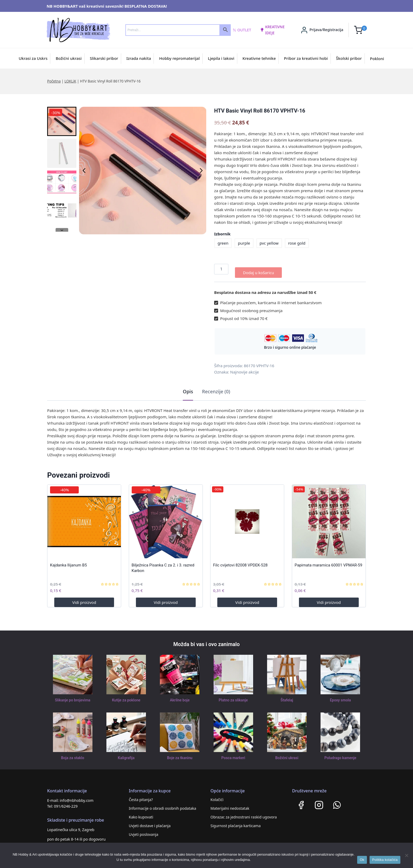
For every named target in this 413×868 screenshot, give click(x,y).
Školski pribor (349, 58)
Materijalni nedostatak (230, 805)
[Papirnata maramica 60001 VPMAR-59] (329, 518)
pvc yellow (269, 243)
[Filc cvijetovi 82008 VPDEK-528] (247, 518)
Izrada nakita (139, 58)
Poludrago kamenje (340, 755)
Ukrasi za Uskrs (33, 58)
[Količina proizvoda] (221, 269)
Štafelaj (287, 697)
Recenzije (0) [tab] (216, 388)
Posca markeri (233, 755)
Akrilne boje (180, 697)
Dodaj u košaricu (258, 269)
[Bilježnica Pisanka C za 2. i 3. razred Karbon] (166, 518)
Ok (362, 860)
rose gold (297, 243)
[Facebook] (301, 802)
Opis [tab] (188, 388)
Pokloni (377, 59)
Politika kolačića (385, 860)
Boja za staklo (73, 755)
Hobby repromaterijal (179, 58)
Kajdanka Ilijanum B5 (68, 562)
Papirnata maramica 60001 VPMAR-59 (329, 562)
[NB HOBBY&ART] (78, 30)
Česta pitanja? (141, 796)
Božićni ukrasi (69, 58)
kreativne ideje (272, 30)
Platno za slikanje (233, 697)
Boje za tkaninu (180, 755)
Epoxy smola (340, 697)
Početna (54, 81)
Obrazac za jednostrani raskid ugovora (244, 814)
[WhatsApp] (337, 802)
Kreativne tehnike (259, 58)
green (223, 243)
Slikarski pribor (104, 58)
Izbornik (222, 234)
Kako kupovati (141, 814)
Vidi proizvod (84, 599)
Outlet (242, 30)
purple (244, 243)
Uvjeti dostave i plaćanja (150, 822)
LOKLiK (70, 81)
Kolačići (217, 796)
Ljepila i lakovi (221, 58)
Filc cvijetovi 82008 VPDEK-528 (240, 562)
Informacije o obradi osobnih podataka (163, 805)
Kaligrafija (126, 755)
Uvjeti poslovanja (144, 831)
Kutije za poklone (126, 697)
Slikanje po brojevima (73, 697)
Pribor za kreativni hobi (306, 58)
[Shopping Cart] (360, 30)
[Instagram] (319, 802)
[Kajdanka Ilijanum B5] (84, 518)
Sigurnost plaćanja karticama (236, 822)
